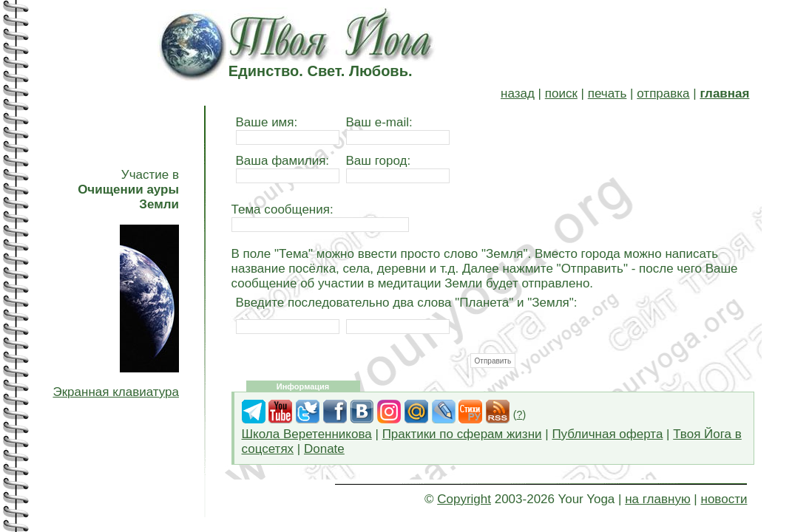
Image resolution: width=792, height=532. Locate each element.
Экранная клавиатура (116, 392)
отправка (663, 93)
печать (607, 93)
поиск (561, 93)
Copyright (464, 499)
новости (724, 499)
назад (518, 93)
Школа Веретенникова (307, 434)
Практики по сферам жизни (462, 434)
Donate (324, 449)
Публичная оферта (607, 434)
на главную (657, 499)
